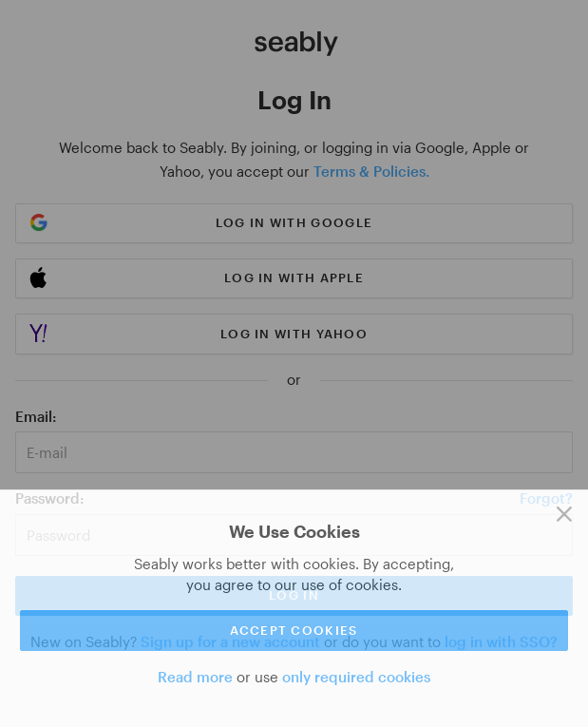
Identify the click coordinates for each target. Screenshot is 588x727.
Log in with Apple (294, 277)
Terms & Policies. (371, 171)
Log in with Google (294, 222)
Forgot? (546, 498)
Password (47, 498)
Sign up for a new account (230, 641)
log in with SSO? (501, 641)
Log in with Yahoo (294, 334)
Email (34, 416)
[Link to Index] (296, 44)
